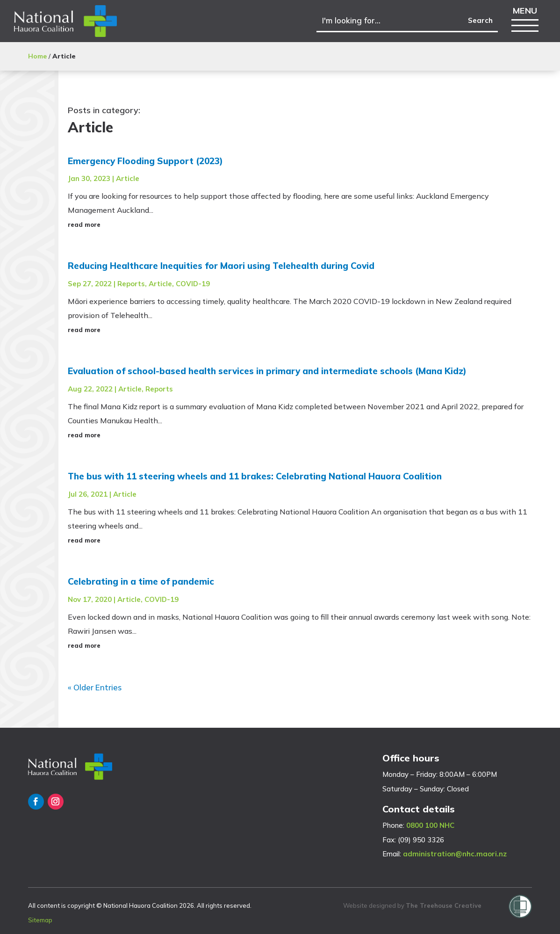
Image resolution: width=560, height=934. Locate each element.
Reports (131, 284)
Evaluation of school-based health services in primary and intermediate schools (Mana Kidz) (267, 371)
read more (84, 224)
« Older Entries (95, 687)
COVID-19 (193, 284)
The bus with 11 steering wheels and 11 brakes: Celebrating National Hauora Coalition (255, 476)
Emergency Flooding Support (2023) (145, 161)
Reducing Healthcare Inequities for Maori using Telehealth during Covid (221, 266)
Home (37, 56)
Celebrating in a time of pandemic (141, 581)
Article (128, 178)
